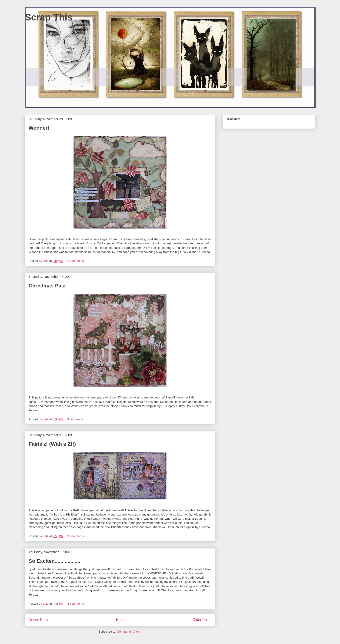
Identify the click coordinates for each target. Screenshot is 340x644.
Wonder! (39, 128)
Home (121, 620)
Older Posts (202, 620)
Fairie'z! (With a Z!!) (52, 444)
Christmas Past (47, 286)
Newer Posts (39, 620)
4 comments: (77, 604)
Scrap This (49, 17)
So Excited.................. (55, 561)
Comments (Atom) (129, 632)
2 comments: (77, 261)
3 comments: (76, 419)
